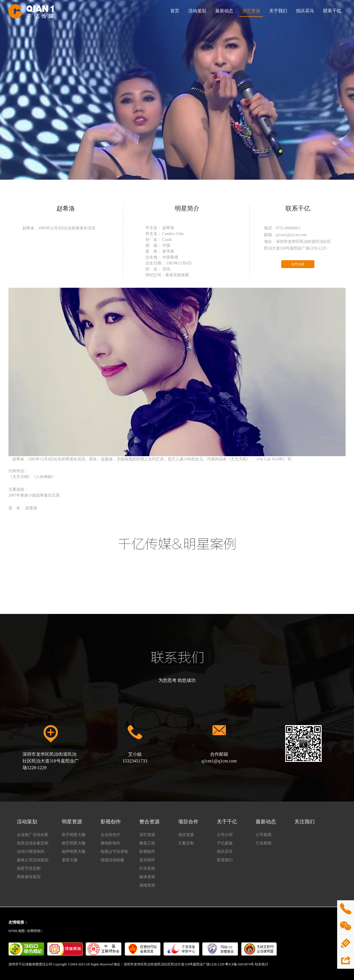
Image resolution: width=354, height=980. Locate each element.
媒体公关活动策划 (33, 860)
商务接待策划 (29, 877)
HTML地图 (17, 931)
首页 (175, 11)
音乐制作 (147, 860)
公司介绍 (225, 835)
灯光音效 (147, 868)
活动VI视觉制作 (31, 852)
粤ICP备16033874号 (240, 964)
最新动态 (224, 11)
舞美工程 (147, 843)
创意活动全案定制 (33, 843)
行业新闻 (264, 843)
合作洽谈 (298, 264)
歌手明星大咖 (74, 835)
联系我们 (225, 860)
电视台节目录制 (114, 852)
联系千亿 (332, 11)
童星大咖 (70, 860)
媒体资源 (147, 877)
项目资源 (186, 835)
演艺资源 (251, 11)
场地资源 (147, 885)
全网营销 (34, 931)
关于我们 (278, 11)
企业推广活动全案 (33, 835)
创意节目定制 (29, 868)
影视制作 (147, 852)
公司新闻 (264, 835)
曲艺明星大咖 (74, 843)
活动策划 (197, 11)
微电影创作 (110, 843)
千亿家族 (225, 843)
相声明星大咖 (74, 852)
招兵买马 (305, 11)
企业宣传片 (110, 835)
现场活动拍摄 (112, 860)
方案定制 (186, 843)
